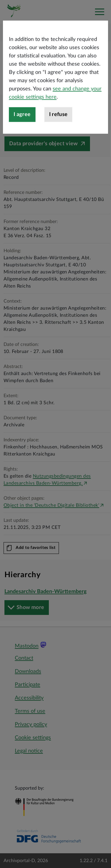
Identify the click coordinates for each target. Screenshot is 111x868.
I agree (22, 133)
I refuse (58, 133)
